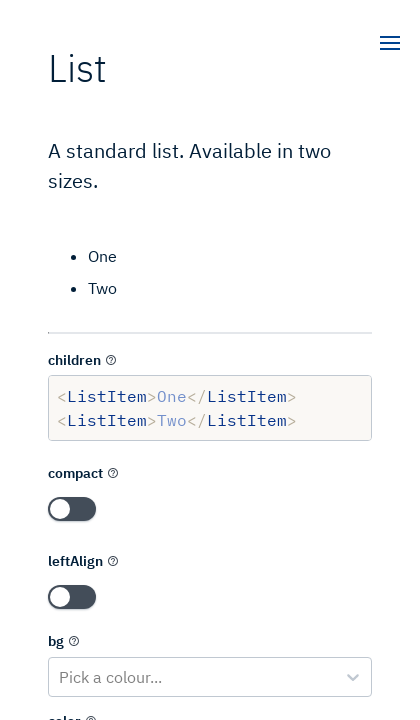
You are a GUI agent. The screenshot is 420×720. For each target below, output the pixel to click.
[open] (390, 45)
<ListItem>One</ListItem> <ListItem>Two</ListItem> (210, 408)
